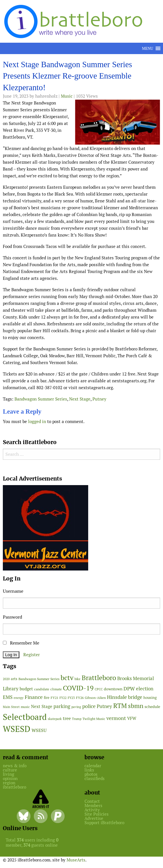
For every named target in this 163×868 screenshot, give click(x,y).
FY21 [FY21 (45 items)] (54, 698)
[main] (81, 244)
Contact (92, 801)
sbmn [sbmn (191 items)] (136, 706)
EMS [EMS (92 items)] (8, 697)
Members (93, 806)
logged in (37, 421)
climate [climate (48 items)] (56, 689)
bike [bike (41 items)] (78, 679)
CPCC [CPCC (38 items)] (99, 689)
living (9, 774)
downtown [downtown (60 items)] (113, 689)
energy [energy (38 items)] (19, 698)
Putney (99, 399)
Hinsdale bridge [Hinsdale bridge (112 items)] (125, 697)
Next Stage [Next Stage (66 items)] (42, 706)
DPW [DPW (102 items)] (129, 689)
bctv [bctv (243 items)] (67, 678)
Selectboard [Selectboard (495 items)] (25, 717)
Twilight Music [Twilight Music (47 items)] (94, 719)
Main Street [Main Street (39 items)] (11, 707)
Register (32, 655)
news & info (15, 766)
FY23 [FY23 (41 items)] (71, 698)
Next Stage (80, 399)
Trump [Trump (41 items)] (77, 719)
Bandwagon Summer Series (41, 399)
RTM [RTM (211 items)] (120, 706)
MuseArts (76, 860)
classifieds (95, 778)
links (89, 770)
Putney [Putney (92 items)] (104, 706)
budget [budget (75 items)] (26, 689)
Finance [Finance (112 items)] (34, 697)
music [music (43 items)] (25, 707)
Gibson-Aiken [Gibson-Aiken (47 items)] (95, 698)
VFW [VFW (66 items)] (132, 718)
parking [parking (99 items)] (62, 706)
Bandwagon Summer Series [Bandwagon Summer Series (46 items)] (39, 679)
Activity (92, 810)
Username (13, 591)
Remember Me (21, 643)
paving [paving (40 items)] (76, 707)
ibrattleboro (15, 787)
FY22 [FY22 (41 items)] (63, 698)
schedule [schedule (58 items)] (152, 707)
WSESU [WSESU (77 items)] (39, 730)
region (9, 783)
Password (13, 617)
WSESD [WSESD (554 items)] (17, 729)
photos (91, 774)
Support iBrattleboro (104, 823)
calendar (93, 766)
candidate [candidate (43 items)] (42, 689)
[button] (147, 48)
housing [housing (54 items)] (150, 698)
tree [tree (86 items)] (67, 718)
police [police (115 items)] (89, 706)
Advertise (94, 818)
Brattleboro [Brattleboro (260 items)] (99, 678)
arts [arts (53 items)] (14, 679)
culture (10, 770)
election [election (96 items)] (145, 689)
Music (67, 96)
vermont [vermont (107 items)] (116, 718)
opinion (10, 778)
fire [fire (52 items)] (47, 698)
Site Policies (97, 814)
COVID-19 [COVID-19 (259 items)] (78, 688)
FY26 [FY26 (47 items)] (80, 698)
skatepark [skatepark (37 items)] (55, 719)
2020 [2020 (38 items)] (6, 679)
